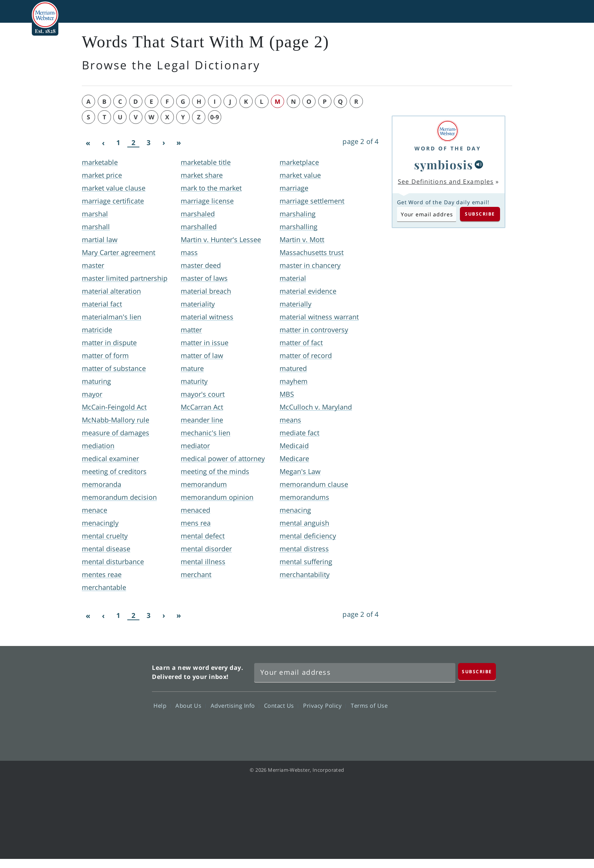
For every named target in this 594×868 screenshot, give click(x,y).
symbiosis (444, 164)
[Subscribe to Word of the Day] (427, 214)
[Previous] (103, 143)
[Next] (164, 143)
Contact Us (281, 705)
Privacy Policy (324, 705)
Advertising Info (235, 705)
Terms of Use (369, 705)
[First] (88, 143)
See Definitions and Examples (446, 181)
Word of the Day (448, 148)
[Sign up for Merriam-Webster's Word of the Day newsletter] (355, 673)
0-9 (215, 117)
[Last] (179, 143)
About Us (190, 705)
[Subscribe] (477, 672)
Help (162, 705)
